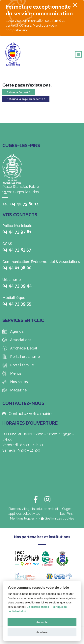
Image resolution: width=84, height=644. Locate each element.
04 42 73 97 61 (17, 232)
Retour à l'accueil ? (19, 92)
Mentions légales (22, 518)
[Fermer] (75, 5)
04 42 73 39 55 (17, 304)
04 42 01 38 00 (17, 268)
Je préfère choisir (38, 607)
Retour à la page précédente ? (26, 99)
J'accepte (42, 622)
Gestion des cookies (59, 518)
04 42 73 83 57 (17, 250)
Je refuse (42, 632)
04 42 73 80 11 (25, 204)
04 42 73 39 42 (17, 286)
